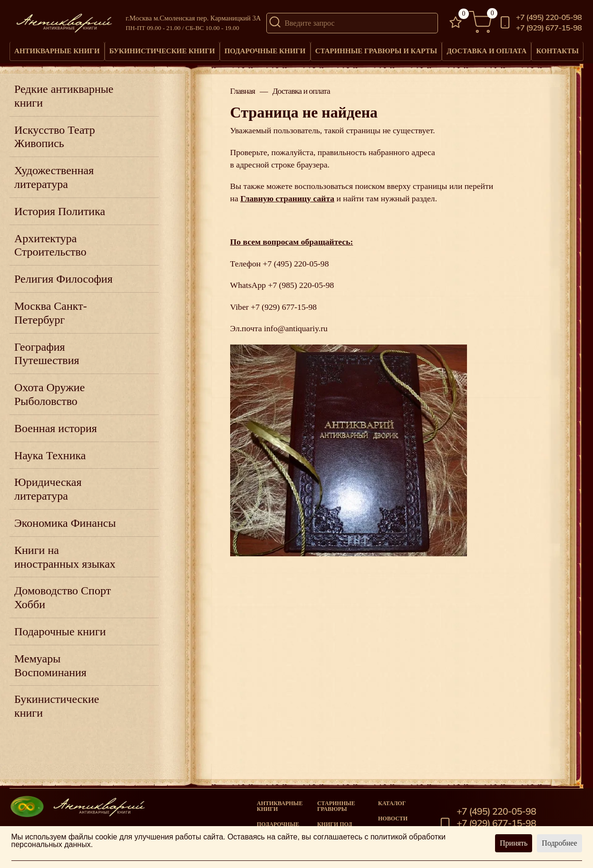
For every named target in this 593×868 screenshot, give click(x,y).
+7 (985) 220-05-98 (301, 290)
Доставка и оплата (483, 53)
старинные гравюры (336, 806)
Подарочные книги (263, 53)
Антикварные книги (57, 53)
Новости (393, 819)
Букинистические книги (161, 53)
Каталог (392, 803)
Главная (243, 96)
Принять (514, 843)
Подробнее (559, 843)
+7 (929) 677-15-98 (549, 28)
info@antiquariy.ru (296, 333)
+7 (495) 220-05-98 (549, 18)
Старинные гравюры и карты (373, 53)
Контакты (556, 50)
